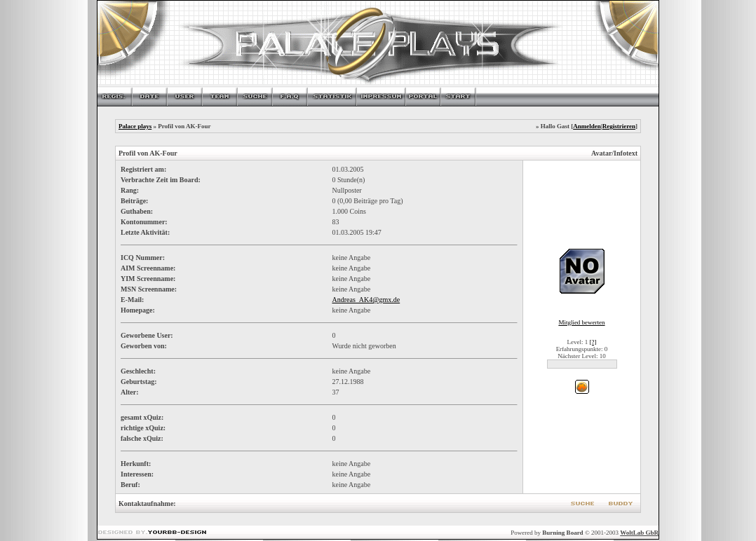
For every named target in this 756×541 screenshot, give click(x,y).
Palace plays (135, 126)
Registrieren (619, 126)
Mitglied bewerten (581, 322)
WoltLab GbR (639, 533)
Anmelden (587, 126)
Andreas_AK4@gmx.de (366, 300)
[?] (593, 342)
